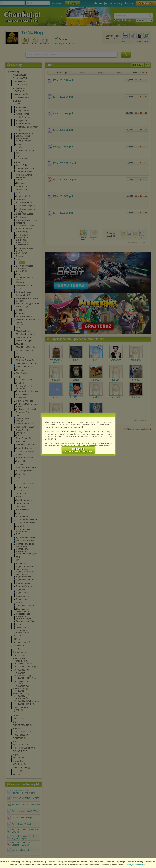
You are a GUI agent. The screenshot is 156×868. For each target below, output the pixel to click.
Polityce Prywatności (136, 865)
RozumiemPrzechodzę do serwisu (78, 450)
